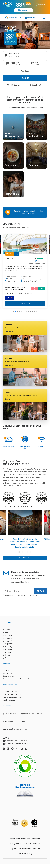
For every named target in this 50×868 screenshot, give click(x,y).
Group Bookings (8, 676)
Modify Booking (13, 85)
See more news (25, 558)
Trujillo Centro (10, 641)
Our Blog (6, 670)
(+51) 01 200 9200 (16, 721)
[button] (13, 311)
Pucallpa (9, 658)
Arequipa (9, 652)
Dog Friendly (7, 673)
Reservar (23, 10)
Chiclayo (8, 635)
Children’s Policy (25, 853)
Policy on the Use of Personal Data (25, 844)
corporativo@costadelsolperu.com (18, 744)
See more (11, 331)
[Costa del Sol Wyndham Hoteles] (20, 18)
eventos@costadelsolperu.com (16, 741)
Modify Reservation (10, 700)
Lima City (9, 647)
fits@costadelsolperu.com (15, 738)
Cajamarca (9, 644)
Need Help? (35, 85)
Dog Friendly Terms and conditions (25, 848)
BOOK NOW (25, 304)
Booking (25, 78)
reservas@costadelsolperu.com (17, 729)
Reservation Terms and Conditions (25, 839)
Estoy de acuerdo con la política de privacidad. (21, 595)
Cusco (8, 655)
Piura (7, 632)
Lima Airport (10, 649)
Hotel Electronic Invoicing (12, 694)
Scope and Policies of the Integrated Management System (23, 679)
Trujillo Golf (9, 638)
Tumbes (8, 630)
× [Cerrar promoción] (47, 3)
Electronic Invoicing (10, 691)
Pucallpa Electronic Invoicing (13, 697)
